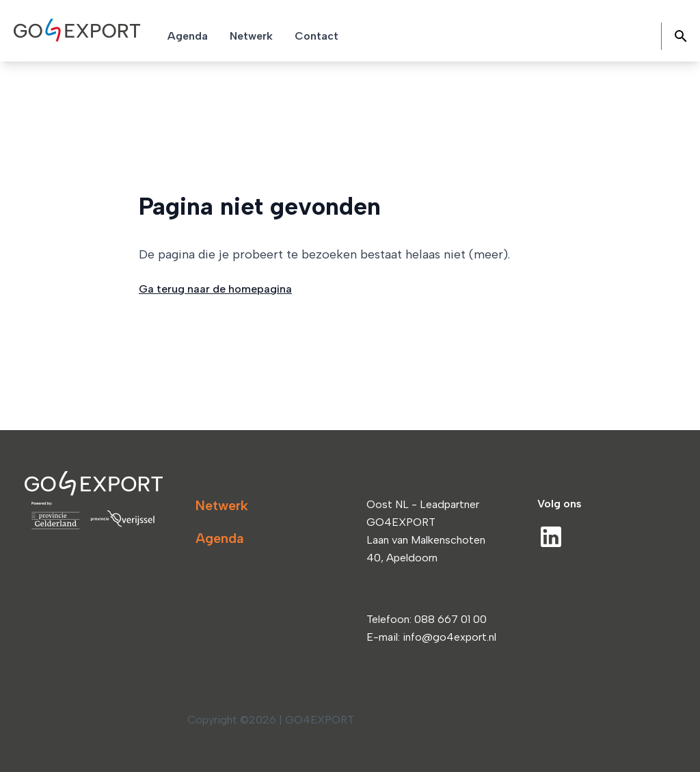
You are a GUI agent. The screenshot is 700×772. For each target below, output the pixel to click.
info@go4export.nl (449, 637)
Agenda (220, 538)
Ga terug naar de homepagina (215, 289)
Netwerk (222, 505)
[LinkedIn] (551, 537)
